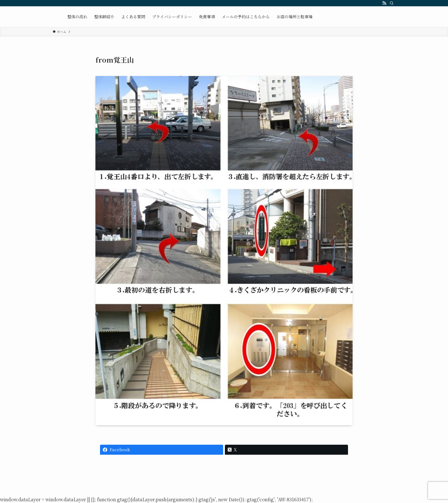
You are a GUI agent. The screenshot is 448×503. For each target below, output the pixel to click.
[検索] (392, 3)
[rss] (384, 3)
